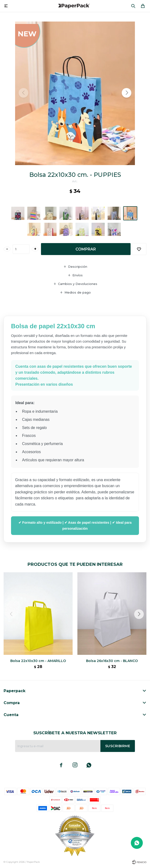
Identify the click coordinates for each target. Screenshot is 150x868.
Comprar (86, 249)
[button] (133, 6)
